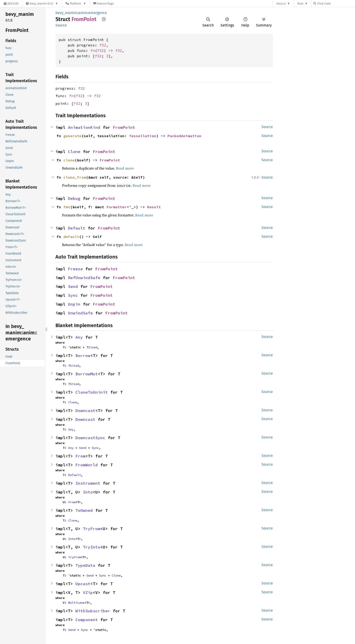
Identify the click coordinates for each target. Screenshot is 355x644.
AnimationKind (84, 127)
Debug (74, 198)
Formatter (117, 207)
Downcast (85, 411)
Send (73, 286)
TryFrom (92, 529)
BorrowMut (87, 374)
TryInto (92, 547)
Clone (74, 152)
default (71, 237)
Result (154, 207)
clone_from (75, 177)
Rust (300, 4)
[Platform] (76, 4)
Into (88, 492)
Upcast (83, 584)
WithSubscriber (93, 611)
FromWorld (87, 465)
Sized (93, 347)
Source (61, 25)
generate (72, 136)
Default (77, 228)
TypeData (85, 565)
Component (87, 620)
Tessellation (143, 136)
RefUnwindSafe (84, 278)
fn (93, 50)
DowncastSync (90, 438)
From (80, 456)
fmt (67, 207)
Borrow (83, 356)
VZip (88, 593)
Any (79, 337)
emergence (98, 13)
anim (83, 13)
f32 (103, 45)
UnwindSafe (80, 313)
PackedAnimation (185, 136)
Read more (125, 168)
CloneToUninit (92, 392)
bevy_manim (66, 13)
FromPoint (124, 127)
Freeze (75, 269)
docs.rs (281, 4)
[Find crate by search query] (336, 4)
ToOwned (84, 510)
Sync (73, 295)
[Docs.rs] (11, 4)
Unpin (74, 304)
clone (69, 160)
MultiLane (76, 603)
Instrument (88, 483)
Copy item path (104, 19)
